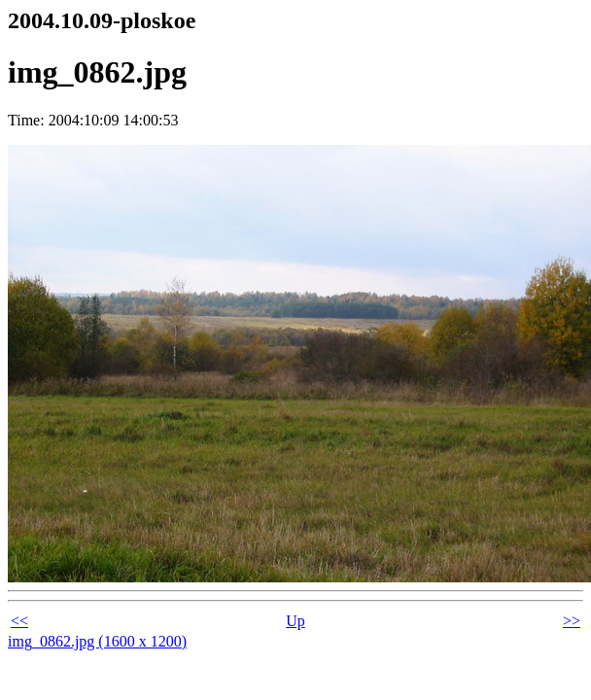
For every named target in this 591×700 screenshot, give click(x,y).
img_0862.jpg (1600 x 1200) (97, 641)
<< (19, 621)
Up (295, 621)
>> (572, 621)
